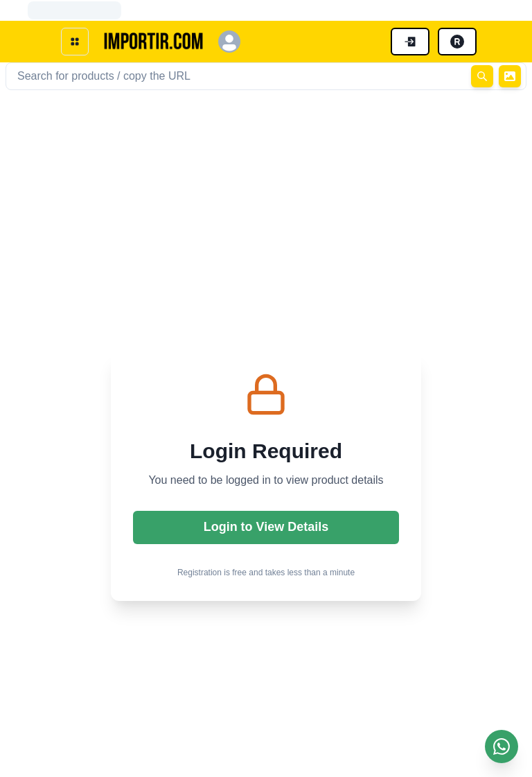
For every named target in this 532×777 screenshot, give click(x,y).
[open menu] (75, 42)
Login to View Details (266, 527)
